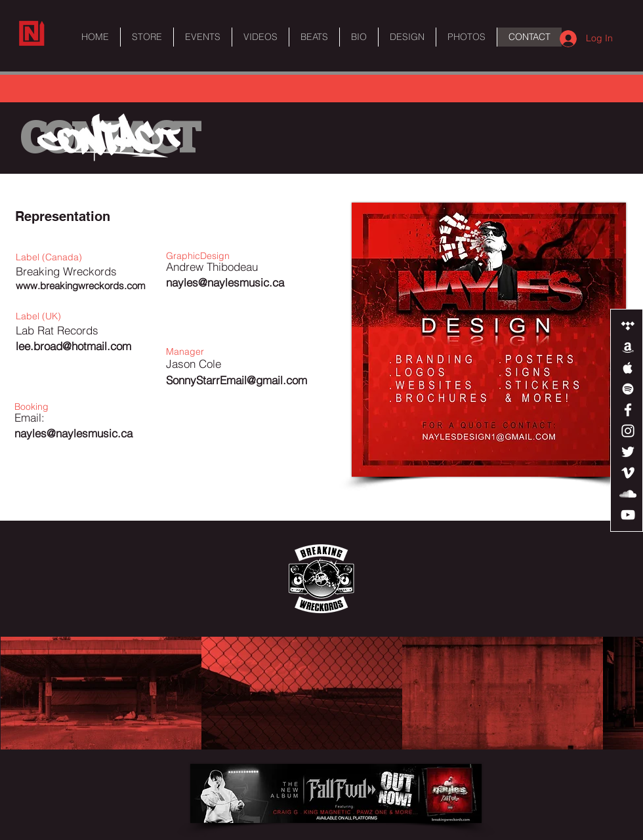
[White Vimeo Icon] (628, 473)
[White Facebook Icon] (628, 410)
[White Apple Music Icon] (628, 368)
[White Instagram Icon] (628, 431)
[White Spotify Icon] (628, 389)
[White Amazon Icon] (628, 347)
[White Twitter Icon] (628, 452)
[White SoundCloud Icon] (628, 494)
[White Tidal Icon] (628, 326)
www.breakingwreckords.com (81, 286)
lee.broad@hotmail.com (73, 346)
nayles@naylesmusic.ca (73, 433)
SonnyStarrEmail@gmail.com (237, 380)
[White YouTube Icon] (628, 515)
